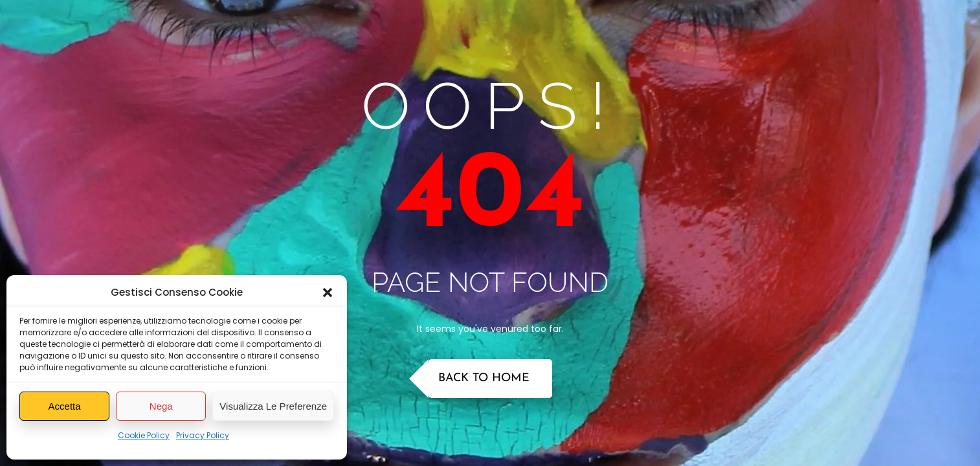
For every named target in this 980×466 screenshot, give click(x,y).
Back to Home (484, 378)
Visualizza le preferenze (273, 406)
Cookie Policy (144, 435)
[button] (328, 293)
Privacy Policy (203, 435)
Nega (161, 406)
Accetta (65, 406)
